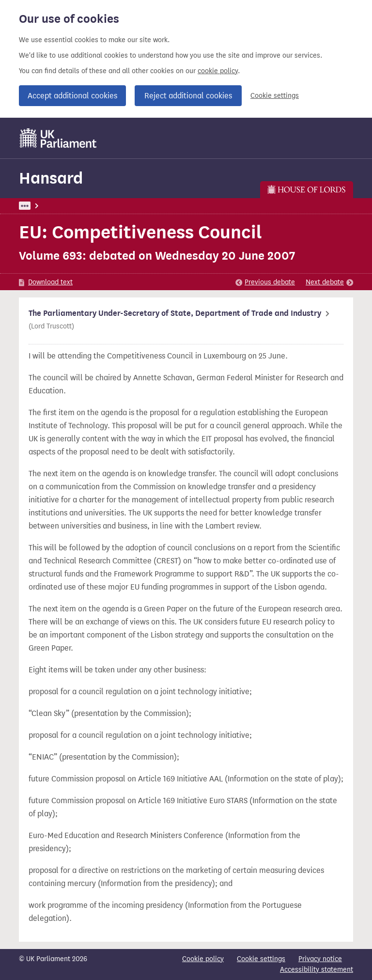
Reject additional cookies (188, 96)
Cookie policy (203, 959)
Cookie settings (275, 96)
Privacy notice (320, 959)
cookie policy (218, 71)
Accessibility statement (317, 970)
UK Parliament (41, 206)
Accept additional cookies (72, 96)
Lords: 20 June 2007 (146, 206)
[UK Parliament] (58, 138)
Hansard (51, 178)
